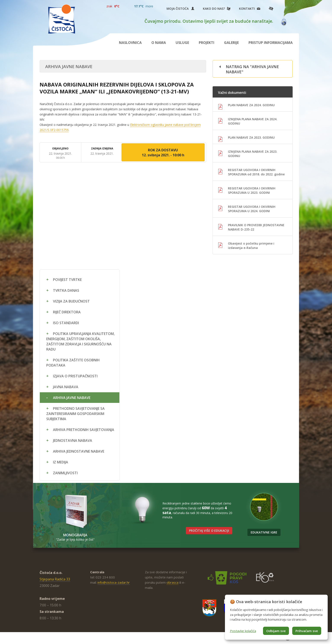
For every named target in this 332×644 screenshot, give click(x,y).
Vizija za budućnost (71, 301)
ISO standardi (66, 323)
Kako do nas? (214, 9)
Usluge (182, 43)
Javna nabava (66, 387)
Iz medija (61, 462)
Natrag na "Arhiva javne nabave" (252, 69)
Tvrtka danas (66, 290)
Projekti (207, 43)
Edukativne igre (264, 532)
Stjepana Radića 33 (55, 579)
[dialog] (276, 617)
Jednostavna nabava (73, 441)
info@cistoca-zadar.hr (114, 582)
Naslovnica (130, 43)
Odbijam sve (276, 631)
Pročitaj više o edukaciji (209, 531)
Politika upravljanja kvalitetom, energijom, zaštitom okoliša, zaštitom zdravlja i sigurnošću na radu (80, 341)
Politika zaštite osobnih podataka (73, 363)
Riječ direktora (67, 312)
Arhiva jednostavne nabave (79, 451)
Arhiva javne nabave (72, 398)
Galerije (231, 43)
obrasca (172, 582)
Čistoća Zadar (62, 19)
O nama (159, 43)
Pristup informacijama (271, 43)
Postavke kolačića (243, 631)
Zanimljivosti (65, 473)
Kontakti (247, 9)
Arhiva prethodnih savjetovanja (84, 430)
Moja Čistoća (180, 9)
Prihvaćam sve (307, 631)
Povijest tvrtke (67, 280)
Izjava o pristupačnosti (75, 376)
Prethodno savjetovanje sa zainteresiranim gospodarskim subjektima (75, 414)
